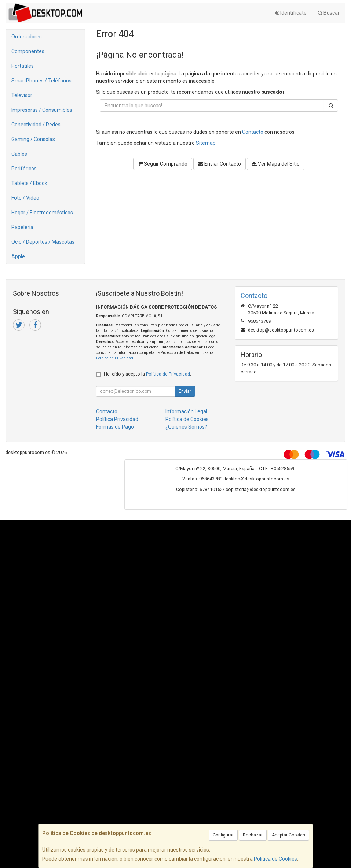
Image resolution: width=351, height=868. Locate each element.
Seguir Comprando (163, 164)
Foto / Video (25, 198)
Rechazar (253, 835)
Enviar (185, 391)
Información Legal (186, 411)
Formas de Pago (115, 427)
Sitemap (206, 143)
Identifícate (291, 13)
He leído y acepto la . (147, 374)
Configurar (223, 835)
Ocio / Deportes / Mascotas (43, 242)
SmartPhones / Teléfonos (41, 81)
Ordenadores (27, 37)
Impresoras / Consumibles (42, 110)
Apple (18, 256)
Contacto (253, 132)
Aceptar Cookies (288, 835)
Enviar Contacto (220, 164)
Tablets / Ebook (29, 183)
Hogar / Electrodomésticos (42, 213)
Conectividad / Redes (36, 125)
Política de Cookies (275, 859)
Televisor (22, 95)
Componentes (28, 51)
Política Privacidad (117, 419)
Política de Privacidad (115, 358)
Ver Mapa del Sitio (276, 164)
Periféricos (24, 169)
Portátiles (23, 66)
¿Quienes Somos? (186, 427)
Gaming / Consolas (33, 139)
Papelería (22, 227)
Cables (19, 154)
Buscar (329, 13)
